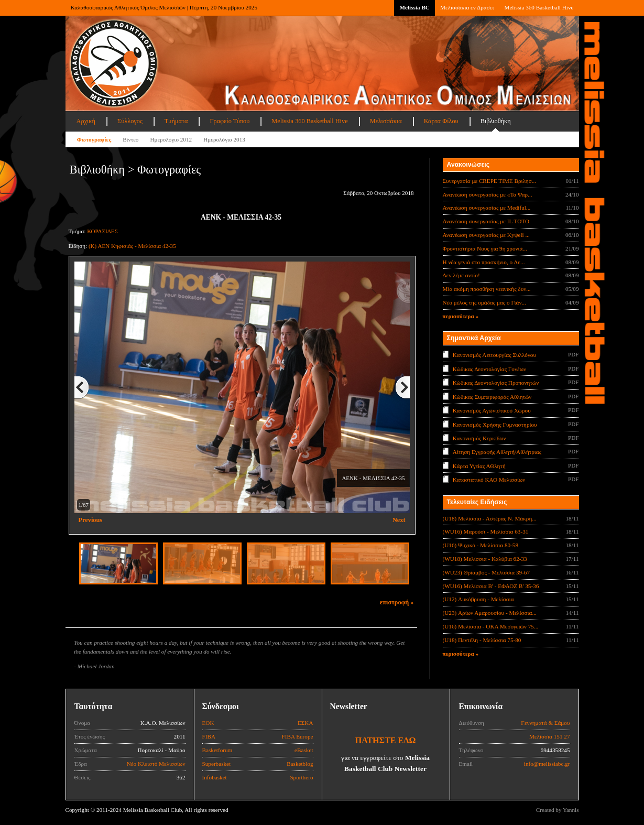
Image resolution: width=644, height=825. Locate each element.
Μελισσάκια (386, 121)
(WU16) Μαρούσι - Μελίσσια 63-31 (486, 531)
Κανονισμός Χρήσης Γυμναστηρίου (495, 424)
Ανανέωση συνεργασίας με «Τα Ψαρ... (488, 194)
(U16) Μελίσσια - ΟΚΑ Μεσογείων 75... (491, 626)
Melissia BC (414, 7)
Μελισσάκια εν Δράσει (467, 7)
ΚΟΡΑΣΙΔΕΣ (102, 231)
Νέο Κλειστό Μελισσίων (156, 764)
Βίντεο (130, 139)
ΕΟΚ (208, 723)
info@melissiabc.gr (547, 764)
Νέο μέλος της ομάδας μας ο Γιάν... (484, 302)
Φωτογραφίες (94, 139)
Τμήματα (176, 121)
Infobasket (215, 777)
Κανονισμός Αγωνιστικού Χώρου (492, 410)
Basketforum (217, 750)
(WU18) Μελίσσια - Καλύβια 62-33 (485, 559)
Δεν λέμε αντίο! (461, 275)
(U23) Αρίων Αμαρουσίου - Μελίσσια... (490, 613)
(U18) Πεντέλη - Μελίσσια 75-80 (482, 640)
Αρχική (86, 121)
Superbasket (217, 764)
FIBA (209, 736)
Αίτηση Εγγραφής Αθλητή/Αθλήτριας (497, 452)
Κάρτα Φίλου (441, 121)
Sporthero (301, 777)
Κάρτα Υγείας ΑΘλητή (479, 466)
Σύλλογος (130, 121)
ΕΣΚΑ (305, 723)
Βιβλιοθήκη (496, 121)
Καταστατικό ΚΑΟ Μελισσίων (489, 480)
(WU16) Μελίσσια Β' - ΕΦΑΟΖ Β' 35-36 (491, 586)
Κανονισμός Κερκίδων (479, 438)
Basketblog (300, 764)
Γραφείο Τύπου (230, 121)
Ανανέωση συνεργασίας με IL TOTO (486, 221)
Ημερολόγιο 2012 (171, 139)
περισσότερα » (461, 316)
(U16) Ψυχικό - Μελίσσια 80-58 (481, 545)
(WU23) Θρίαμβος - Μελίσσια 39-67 (487, 572)
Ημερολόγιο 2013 (224, 139)
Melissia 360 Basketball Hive (539, 7)
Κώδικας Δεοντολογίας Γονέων (489, 368)
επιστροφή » (397, 602)
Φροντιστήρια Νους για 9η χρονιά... (485, 248)
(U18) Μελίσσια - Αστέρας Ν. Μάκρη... (490, 518)
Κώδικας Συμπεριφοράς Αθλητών (492, 396)
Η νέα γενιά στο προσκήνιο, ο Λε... (484, 262)
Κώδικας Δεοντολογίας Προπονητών (496, 383)
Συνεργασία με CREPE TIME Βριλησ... (490, 181)
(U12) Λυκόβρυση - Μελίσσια (478, 599)
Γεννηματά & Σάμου (545, 723)
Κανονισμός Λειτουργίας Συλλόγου (494, 355)
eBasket (304, 750)
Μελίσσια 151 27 (550, 736)
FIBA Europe (298, 736)
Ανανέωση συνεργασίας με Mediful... (487, 208)
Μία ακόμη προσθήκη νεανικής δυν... (487, 289)
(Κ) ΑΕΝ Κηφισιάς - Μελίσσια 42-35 (132, 246)
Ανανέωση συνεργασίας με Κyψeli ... (486, 235)
